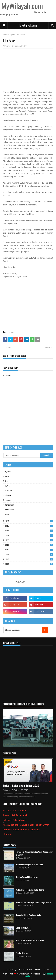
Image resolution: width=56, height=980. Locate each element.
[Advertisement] (28, 67)
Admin (8, 46)
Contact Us (47, 970)
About (37, 970)
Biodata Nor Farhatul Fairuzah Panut (30, 940)
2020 (29, 550)
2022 (29, 540)
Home (5, 35)
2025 (29, 526)
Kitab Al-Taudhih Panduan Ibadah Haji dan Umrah (26, 825)
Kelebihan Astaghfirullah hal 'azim (29, 865)
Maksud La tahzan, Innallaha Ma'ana (30, 890)
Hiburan (8, 495)
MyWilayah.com (28, 25)
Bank (7, 476)
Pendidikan (9, 510)
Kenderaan (9, 505)
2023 (29, 535)
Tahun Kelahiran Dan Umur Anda (28, 915)
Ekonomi (8, 491)
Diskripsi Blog (11, 970)
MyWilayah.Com (25, 974)
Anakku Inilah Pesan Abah (15, 815)
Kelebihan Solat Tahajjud (15, 820)
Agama (12, 35)
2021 (29, 545)
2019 (29, 554)
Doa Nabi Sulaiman (23, 928)
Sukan (7, 514)
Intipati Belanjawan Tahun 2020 (21, 786)
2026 (29, 521)
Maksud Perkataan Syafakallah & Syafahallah (34, 903)
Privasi (22, 970)
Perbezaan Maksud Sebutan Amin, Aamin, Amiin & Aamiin (34, 853)
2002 (29, 564)
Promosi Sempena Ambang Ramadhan (22, 830)
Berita (7, 481)
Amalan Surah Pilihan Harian (27, 877)
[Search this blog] (22, 455)
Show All (8, 834)
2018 (29, 559)
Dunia (7, 486)
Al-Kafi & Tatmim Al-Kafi (14, 811)
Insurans (8, 500)
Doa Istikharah (22, 953)
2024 (29, 531)
